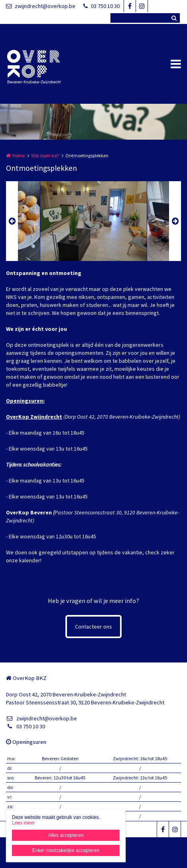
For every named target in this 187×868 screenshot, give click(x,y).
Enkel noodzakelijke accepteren (66, 850)
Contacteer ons (93, 627)
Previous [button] (12, 221)
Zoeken (174, 18)
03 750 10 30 (101, 6)
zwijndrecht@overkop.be (41, 6)
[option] (93, 221)
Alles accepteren (66, 835)
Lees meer (23, 823)
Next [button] (175, 221)
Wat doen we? (45, 155)
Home (19, 155)
